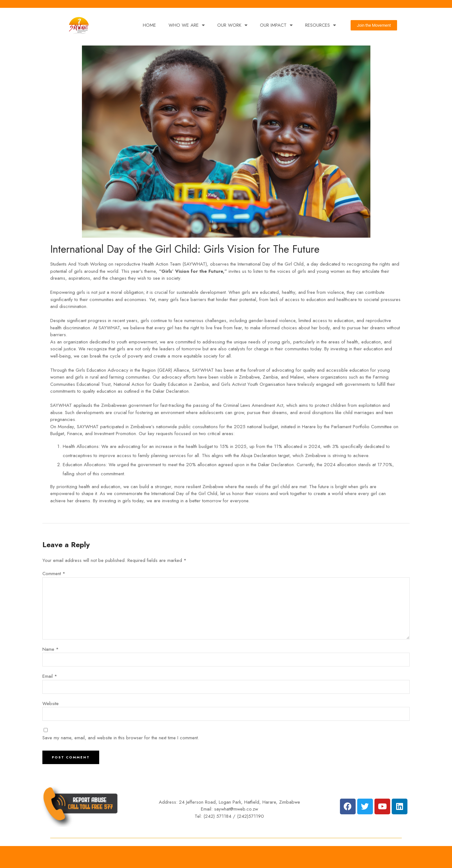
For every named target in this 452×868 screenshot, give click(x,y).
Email (50, 676)
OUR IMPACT (276, 25)
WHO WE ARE (187, 25)
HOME (149, 25)
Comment (54, 574)
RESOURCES (320, 25)
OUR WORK (232, 25)
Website (51, 704)
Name (51, 649)
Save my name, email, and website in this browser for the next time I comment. (121, 738)
